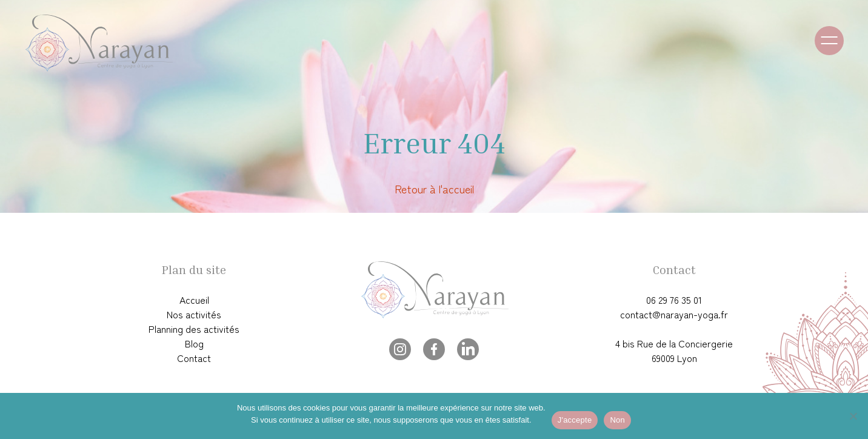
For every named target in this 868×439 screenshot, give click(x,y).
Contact (194, 358)
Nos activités (194, 314)
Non (617, 420)
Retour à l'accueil (434, 189)
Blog (194, 343)
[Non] (853, 416)
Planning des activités (194, 329)
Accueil (194, 300)
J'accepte (575, 420)
